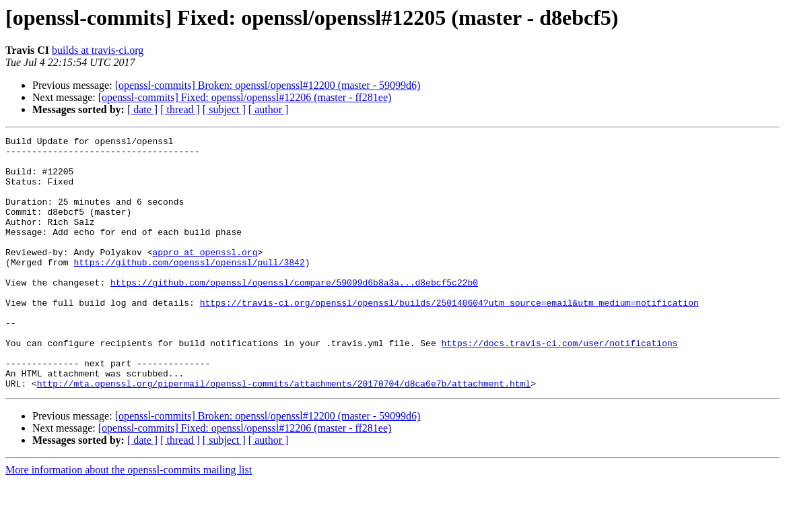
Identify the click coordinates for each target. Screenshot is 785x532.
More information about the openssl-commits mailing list (129, 520)
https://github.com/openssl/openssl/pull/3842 (189, 288)
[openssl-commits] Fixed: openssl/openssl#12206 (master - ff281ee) (245, 97)
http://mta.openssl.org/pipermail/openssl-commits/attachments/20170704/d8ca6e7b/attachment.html (284, 434)
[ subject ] (224, 109)
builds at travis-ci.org (98, 50)
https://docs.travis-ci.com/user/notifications (559, 385)
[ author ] (269, 109)
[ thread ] (180, 109)
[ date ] (142, 109)
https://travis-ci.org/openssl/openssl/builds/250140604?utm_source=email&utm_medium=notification (449, 337)
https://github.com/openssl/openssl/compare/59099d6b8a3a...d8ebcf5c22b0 (294, 312)
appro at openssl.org (205, 276)
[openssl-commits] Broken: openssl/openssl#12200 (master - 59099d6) (268, 85)
